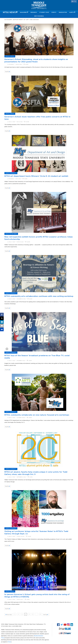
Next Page (46, 614)
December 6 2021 (21, 361)
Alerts (72, 12)
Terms (9, 641)
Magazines (23, 12)
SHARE (26, 64)
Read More (7, 72)
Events (54, 12)
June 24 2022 (19, 64)
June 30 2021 (20, 600)
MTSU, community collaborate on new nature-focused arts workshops (37, 415)
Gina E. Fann (12, 122)
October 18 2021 (21, 418)
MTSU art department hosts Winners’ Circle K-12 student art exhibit (36, 176)
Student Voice (44, 12)
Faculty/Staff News (11, 234)
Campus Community (11, 173)
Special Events (10, 56)
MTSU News (9, 12)
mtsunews (11, 64)
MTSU (75, 1)
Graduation (63, 12)
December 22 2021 (21, 299)
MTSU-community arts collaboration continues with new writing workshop (39, 296)
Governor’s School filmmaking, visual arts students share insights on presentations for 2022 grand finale (36, 61)
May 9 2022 (18, 179)
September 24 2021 (21, 477)
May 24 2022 (20, 122)
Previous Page (9, 614)
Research (34, 12)
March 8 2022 (20, 242)
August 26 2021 (21, 536)
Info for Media (39, 16)
